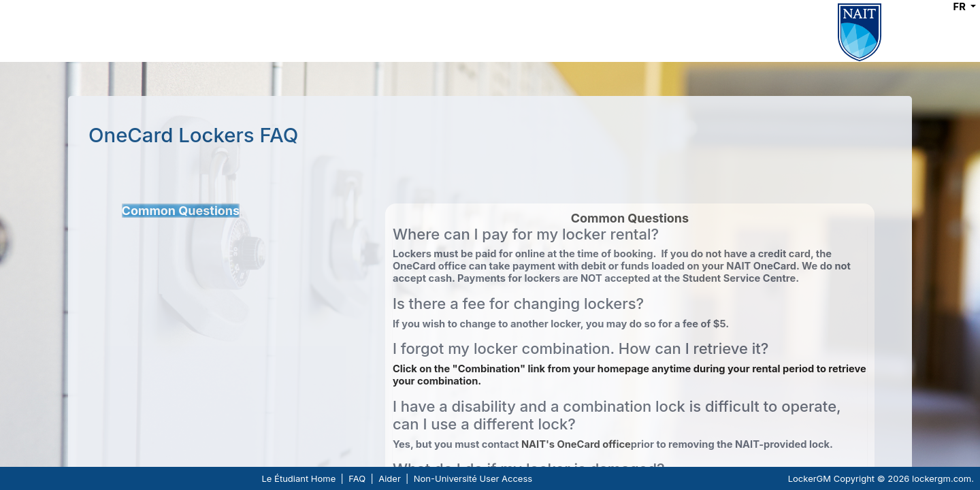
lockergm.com (942, 478)
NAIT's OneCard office (576, 444)
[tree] (254, 211)
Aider (390, 478)
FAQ (357, 478)
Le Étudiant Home (299, 478)
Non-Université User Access (473, 478)
